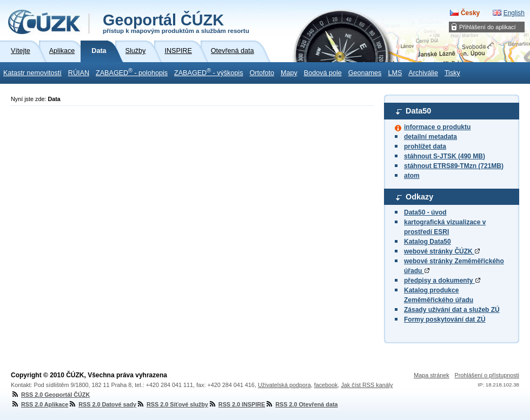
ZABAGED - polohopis (132, 72)
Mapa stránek (431, 375)
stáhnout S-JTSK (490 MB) (445, 156)
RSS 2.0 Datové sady (102, 404)
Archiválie (423, 73)
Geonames (365, 73)
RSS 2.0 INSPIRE (237, 404)
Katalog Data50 (428, 242)
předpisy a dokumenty (442, 281)
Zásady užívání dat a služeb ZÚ (452, 310)
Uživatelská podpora (284, 385)
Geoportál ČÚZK (176, 23)
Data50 (418, 111)
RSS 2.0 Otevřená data (301, 404)
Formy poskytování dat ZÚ (445, 319)
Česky (470, 13)
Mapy (289, 73)
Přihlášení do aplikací (488, 27)
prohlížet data (425, 146)
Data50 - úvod (425, 212)
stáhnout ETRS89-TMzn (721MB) (454, 166)
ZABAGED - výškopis (208, 72)
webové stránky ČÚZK (442, 251)
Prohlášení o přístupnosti (487, 375)
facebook (326, 385)
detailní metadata (430, 137)
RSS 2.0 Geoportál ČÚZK (50, 395)
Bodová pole (323, 73)
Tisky (452, 73)
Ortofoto (262, 73)
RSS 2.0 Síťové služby (172, 404)
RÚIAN (79, 73)
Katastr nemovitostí (32, 73)
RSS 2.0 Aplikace (39, 404)
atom (412, 176)
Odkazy (419, 197)
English (514, 13)
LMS (395, 73)
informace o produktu (437, 127)
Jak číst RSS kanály (367, 385)
